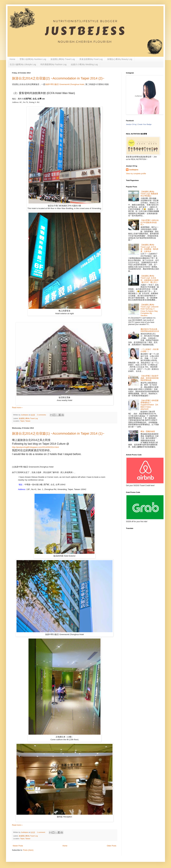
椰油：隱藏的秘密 (148, 431)
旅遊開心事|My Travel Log (63, 59)
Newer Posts (18, 846)
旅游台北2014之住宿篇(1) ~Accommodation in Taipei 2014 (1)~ (58, 433)
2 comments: (42, 415)
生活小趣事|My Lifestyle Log (23, 64)
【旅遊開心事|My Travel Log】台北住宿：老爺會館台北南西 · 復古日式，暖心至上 (150, 279)
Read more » (17, 408)
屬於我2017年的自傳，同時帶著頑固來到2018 (150, 330)
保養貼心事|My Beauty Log (120, 59)
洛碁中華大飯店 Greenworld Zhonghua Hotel (65, 84)
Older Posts (112, 846)
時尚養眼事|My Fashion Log (53, 64)
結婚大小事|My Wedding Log (84, 64)
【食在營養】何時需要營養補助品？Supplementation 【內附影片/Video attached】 (150, 405)
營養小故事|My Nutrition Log (33, 59)
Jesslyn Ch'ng (131, 124)
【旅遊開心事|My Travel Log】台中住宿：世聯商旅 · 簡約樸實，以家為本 (149, 248)
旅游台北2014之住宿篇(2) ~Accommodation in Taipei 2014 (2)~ (58, 78)
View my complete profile (136, 174)
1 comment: (41, 832)
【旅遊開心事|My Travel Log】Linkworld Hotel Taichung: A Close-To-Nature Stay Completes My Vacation (149, 310)
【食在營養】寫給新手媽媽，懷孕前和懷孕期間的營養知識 (150, 378)
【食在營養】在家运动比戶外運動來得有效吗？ (150, 222)
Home (12, 59)
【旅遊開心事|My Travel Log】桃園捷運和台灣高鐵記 (149, 194)
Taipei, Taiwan (25, 421)
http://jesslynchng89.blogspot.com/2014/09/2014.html (35, 447)
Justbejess (134, 170)
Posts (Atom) (28, 850)
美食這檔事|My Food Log (91, 59)
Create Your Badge (145, 124)
